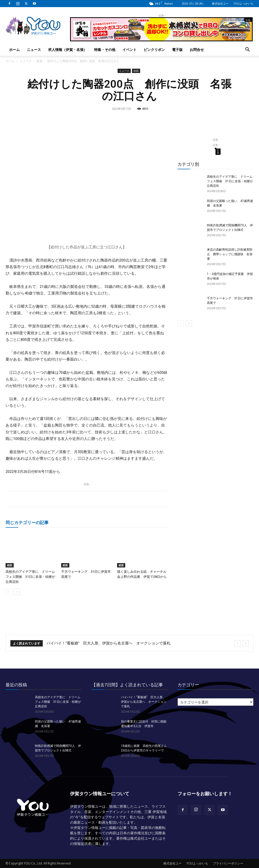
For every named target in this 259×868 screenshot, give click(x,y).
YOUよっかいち (243, 3)
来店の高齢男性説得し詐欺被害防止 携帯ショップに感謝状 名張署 (230, 254)
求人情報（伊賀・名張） (68, 50)
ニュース (34, 50)
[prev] (237, 643)
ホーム (14, 50)
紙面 (39, 61)
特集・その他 (105, 50)
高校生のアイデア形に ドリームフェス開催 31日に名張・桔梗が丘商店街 (30, 577)
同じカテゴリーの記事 (27, 522)
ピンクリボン (154, 50)
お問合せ (197, 50)
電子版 (177, 50)
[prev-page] (9, 592)
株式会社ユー (220, 3)
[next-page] (17, 592)
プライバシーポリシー (228, 863)
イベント (129, 50)
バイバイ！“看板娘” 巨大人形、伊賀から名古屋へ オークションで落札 (109, 643)
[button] (247, 50)
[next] (245, 643)
